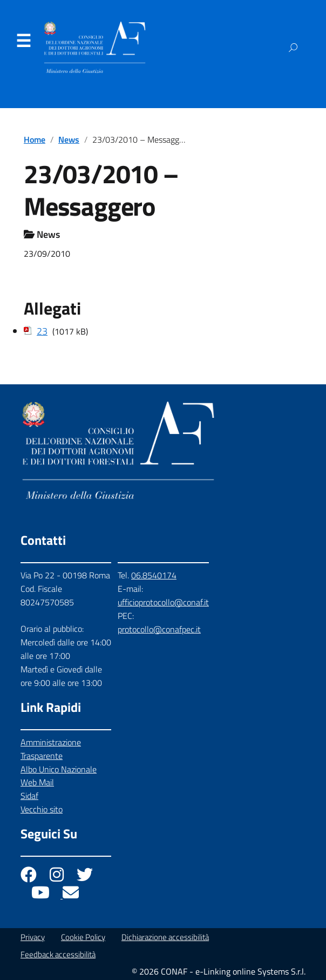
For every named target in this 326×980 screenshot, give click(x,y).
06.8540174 (154, 575)
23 (42, 331)
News (69, 139)
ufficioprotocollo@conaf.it (163, 602)
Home (35, 139)
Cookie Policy (83, 937)
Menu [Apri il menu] (23, 41)
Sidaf (29, 796)
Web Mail (37, 782)
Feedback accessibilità (58, 954)
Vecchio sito (42, 809)
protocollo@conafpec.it (159, 629)
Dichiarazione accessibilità (165, 937)
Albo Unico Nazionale (59, 769)
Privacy (33, 937)
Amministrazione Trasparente (51, 749)
